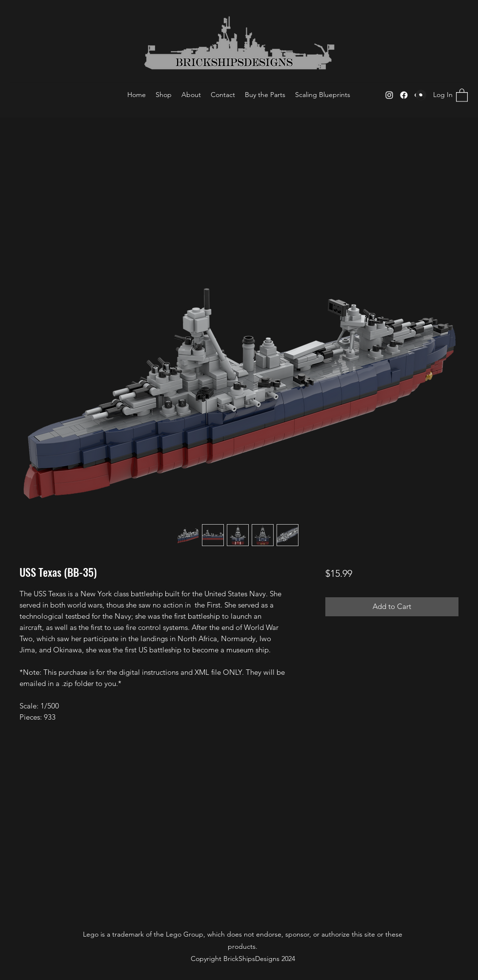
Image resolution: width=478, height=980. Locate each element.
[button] (462, 95)
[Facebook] (404, 95)
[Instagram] (389, 95)
